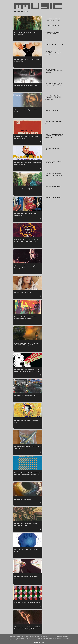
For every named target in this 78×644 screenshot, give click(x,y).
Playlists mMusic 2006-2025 (53, 20)
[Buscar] (64, 5)
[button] (40, 39)
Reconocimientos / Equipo (52, 50)
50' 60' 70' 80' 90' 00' (51, 34)
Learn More (37, 642)
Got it (44, 642)
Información (49, 51)
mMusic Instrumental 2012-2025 (54, 27)
